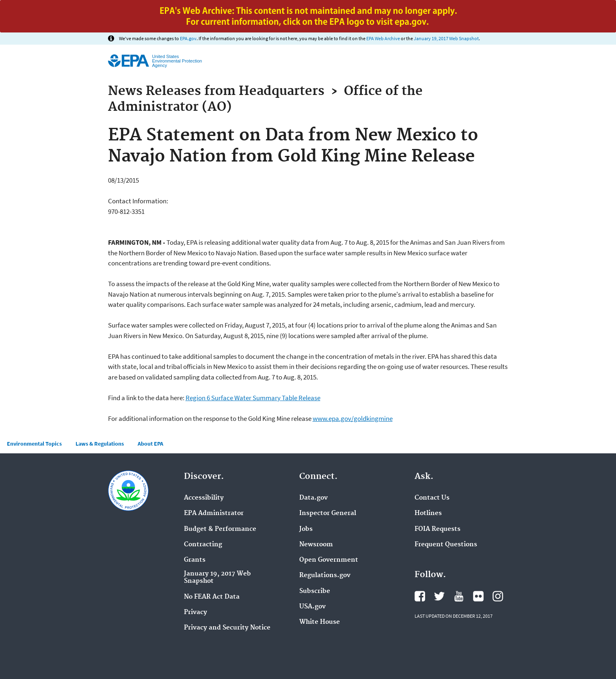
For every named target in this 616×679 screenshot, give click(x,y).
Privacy (196, 612)
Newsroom (316, 545)
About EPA (150, 444)
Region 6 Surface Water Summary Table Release (253, 398)
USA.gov (312, 607)
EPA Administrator (214, 513)
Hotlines (428, 513)
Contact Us (432, 498)
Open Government (329, 560)
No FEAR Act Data (212, 597)
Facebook (420, 596)
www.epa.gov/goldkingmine (353, 418)
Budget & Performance (220, 529)
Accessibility (204, 498)
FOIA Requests (438, 529)
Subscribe (315, 591)
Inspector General (328, 513)
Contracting (203, 545)
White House (320, 622)
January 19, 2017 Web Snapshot (446, 38)
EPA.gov (188, 38)
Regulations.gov (325, 576)
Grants (195, 560)
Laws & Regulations (100, 444)
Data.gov (313, 498)
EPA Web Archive (383, 38)
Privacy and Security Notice (227, 628)
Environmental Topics (34, 444)
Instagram (498, 596)
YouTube (459, 596)
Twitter (439, 596)
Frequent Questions (446, 545)
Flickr (478, 596)
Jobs (306, 529)
